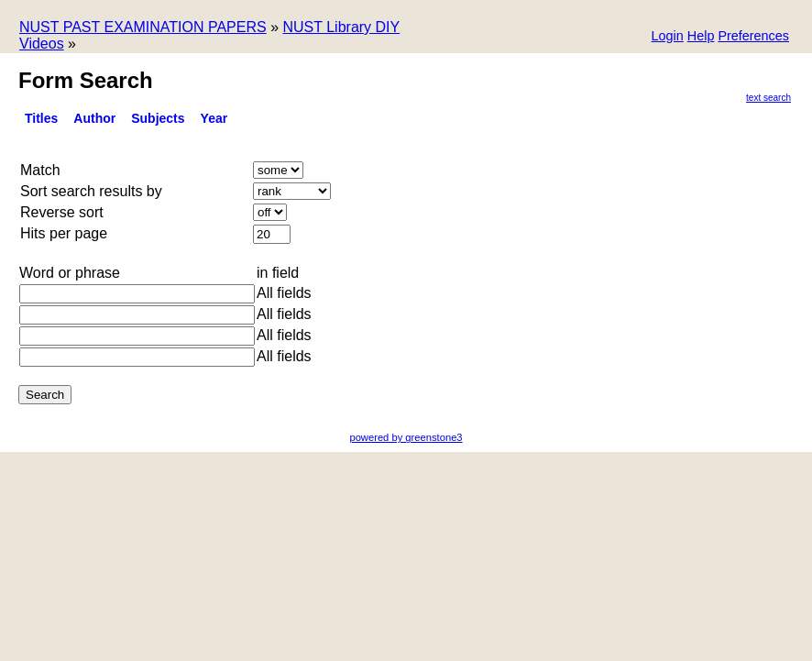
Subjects (158, 118)
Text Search (768, 98)
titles (41, 118)
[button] (753, 37)
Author (94, 118)
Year (214, 118)
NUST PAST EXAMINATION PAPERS (143, 27)
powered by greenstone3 (406, 437)
